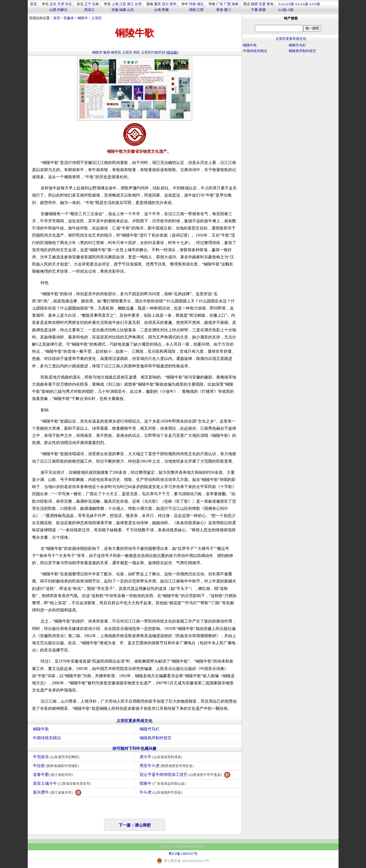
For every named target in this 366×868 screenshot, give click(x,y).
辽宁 (88, 4)
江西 (200, 10)
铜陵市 (83, 18)
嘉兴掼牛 (57, 793)
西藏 (165, 10)
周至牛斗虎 (167, 766)
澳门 (227, 10)
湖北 (200, 4)
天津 (61, 4)
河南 (192, 4)
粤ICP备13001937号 (183, 854)
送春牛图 (54, 775)
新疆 (262, 10)
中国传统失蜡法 (47, 738)
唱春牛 (163, 783)
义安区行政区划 (153, 52)
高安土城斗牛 (63, 783)
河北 (68, 4)
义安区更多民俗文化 (134, 721)
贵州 (173, 4)
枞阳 (107, 52)
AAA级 (315, 4)
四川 (165, 4)
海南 (235, 4)
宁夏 (254, 10)
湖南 (192, 10)
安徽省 (69, 18)
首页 (33, 4)
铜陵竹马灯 (150, 729)
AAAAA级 (286, 4)
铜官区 (116, 52)
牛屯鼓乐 (57, 757)
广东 (220, 4)
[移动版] (172, 52)
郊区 (137, 52)
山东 (130, 10)
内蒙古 (62, 10)
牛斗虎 (162, 792)
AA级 (282, 10)
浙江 (130, 4)
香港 (220, 10)
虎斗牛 (162, 757)
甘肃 (262, 4)
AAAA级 (302, 4)
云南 (158, 10)
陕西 (254, 4)
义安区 (97, 18)
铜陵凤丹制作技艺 (156, 738)
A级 (290, 10)
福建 (123, 10)
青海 (270, 4)
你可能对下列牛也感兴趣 (134, 749)
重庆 (158, 4)
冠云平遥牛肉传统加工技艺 (185, 775)
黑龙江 (89, 10)
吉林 (96, 4)
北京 (53, 4)
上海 (115, 4)
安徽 (115, 10)
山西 (53, 10)
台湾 (138, 4)
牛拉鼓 (57, 766)
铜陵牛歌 (41, 729)
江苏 (123, 4)
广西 (227, 4)
